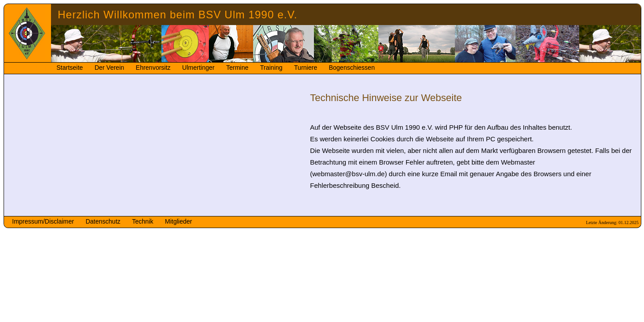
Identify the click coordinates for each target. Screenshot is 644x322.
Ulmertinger (198, 68)
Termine (237, 68)
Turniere (306, 68)
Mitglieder (179, 221)
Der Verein (109, 68)
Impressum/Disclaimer (43, 221)
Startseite (70, 68)
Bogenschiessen (352, 68)
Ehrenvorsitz (153, 68)
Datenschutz (103, 221)
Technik (142, 221)
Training (271, 68)
